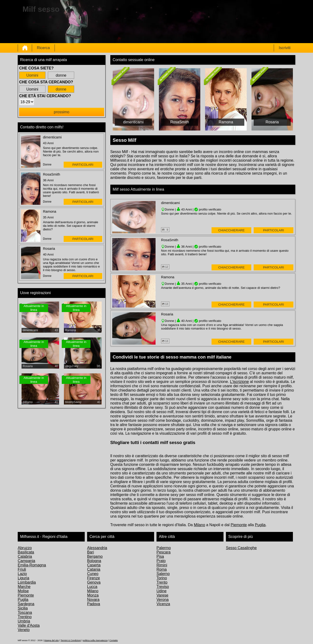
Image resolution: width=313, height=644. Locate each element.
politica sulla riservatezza (95, 640)
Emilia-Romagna (32, 565)
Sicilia (23, 608)
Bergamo (95, 556)
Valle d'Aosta (29, 625)
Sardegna (26, 604)
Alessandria (97, 548)
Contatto (114, 640)
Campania (26, 561)
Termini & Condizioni (71, 640)
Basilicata (26, 552)
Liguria (23, 578)
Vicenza (163, 604)
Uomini (32, 75)
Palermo (164, 548)
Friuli (22, 569)
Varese (162, 595)
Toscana (25, 613)
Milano (199, 525)
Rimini (162, 565)
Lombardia (27, 582)
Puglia (260, 525)
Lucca (92, 587)
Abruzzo (25, 548)
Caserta (94, 565)
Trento (162, 582)
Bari (90, 552)
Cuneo (93, 574)
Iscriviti (285, 48)
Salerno (163, 574)
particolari (83, 165)
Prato (161, 561)
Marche (24, 587)
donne (61, 75)
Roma (162, 569)
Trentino (25, 617)
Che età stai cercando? (45, 96)
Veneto (24, 630)
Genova (94, 582)
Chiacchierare (231, 230)
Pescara (164, 552)
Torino (162, 578)
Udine (162, 591)
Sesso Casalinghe (241, 548)
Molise (23, 591)
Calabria (25, 556)
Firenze (93, 578)
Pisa (160, 556)
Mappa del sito (52, 640)
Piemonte (239, 525)
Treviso (163, 587)
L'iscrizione (239, 382)
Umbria (24, 621)
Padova (94, 604)
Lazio (22, 574)
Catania (94, 569)
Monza (93, 595)
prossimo (62, 112)
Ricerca (43, 48)
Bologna (94, 561)
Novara (93, 600)
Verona (163, 600)
